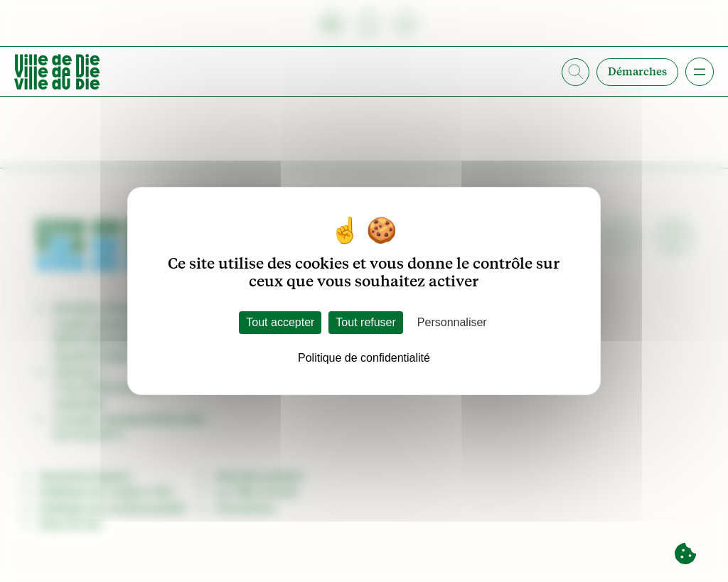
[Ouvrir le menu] (700, 72)
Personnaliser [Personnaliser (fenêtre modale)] (452, 322)
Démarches (637, 72)
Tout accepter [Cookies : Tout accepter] (280, 322)
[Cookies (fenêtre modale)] (685, 554)
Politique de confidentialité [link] (364, 358)
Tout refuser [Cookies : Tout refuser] (365, 322)
